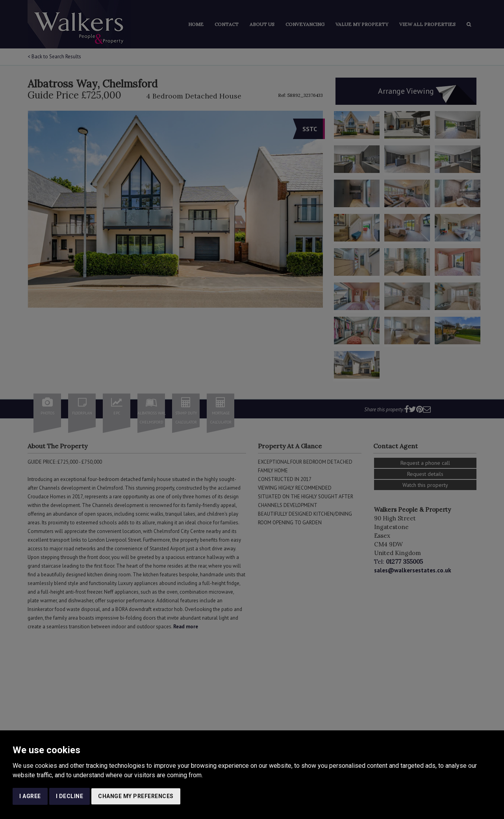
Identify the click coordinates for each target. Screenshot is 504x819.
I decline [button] (70, 796)
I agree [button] (30, 796)
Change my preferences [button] (136, 796)
